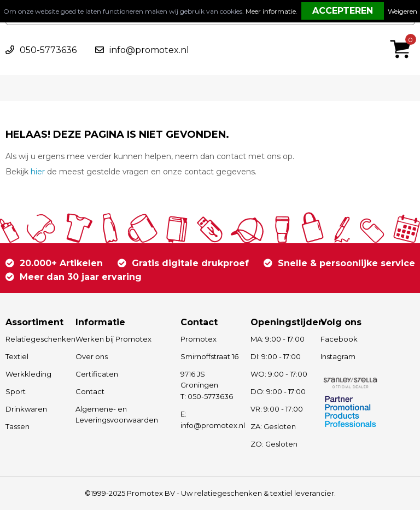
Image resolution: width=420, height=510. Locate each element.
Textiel (17, 356)
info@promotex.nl (149, 50)
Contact (90, 391)
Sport (16, 391)
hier (38, 172)
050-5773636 (48, 50)
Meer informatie (271, 11)
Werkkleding (28, 374)
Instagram (338, 356)
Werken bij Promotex (113, 339)
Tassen (17, 426)
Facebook (339, 339)
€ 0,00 (403, 34)
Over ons (92, 356)
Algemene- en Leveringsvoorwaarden (117, 415)
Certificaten (97, 374)
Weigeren (402, 11)
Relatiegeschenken (35, 339)
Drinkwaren (26, 409)
